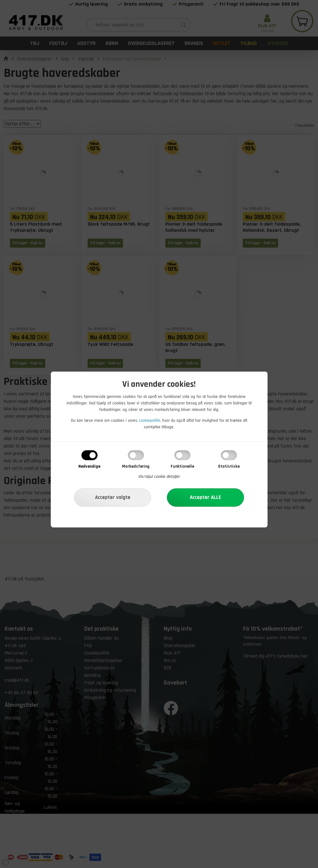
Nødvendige (89, 466)
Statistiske (229, 466)
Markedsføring (136, 466)
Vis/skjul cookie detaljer (159, 477)
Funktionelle (182, 466)
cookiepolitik (149, 421)
